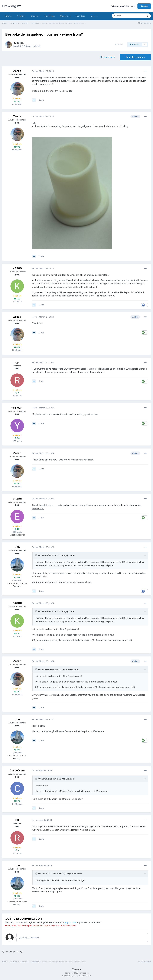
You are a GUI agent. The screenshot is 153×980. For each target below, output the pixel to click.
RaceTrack (50, 16)
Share (119, 44)
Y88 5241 (17, 408)
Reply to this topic (135, 57)
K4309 (17, 268)
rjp (17, 362)
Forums (8, 16)
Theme (77, 969)
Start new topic (107, 57)
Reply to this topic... (30, 937)
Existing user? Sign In (123, 6)
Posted (43, 71)
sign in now (71, 922)
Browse (35, 16)
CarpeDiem (17, 770)
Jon (17, 547)
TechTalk (36, 46)
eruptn (17, 499)
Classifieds (65, 16)
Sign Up (144, 6)
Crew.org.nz (12, 6)
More (94, 16)
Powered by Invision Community (76, 976)
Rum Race (81, 16)
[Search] (128, 16)
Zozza (20, 43)
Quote (41, 100)
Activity (21, 16)
